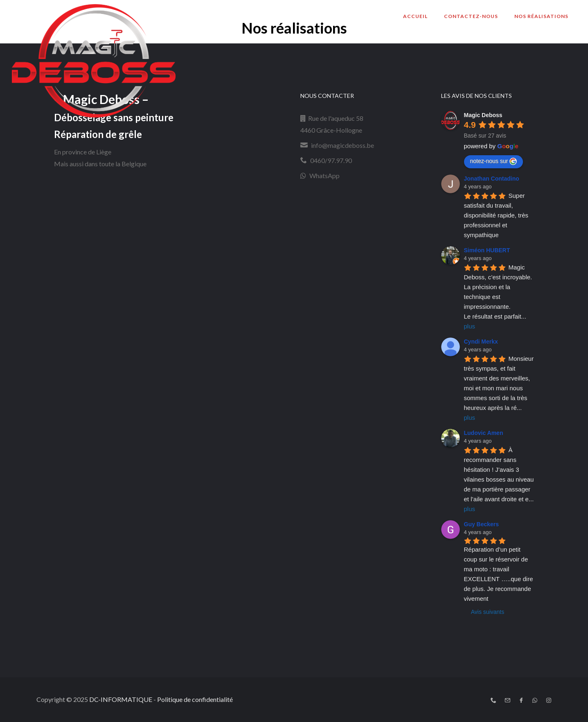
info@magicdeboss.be (342, 145)
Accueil (415, 16)
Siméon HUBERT (487, 250)
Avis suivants (488, 612)
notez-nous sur (494, 161)
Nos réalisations (541, 16)
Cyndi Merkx (481, 342)
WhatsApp (324, 175)
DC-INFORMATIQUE (121, 699)
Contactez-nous (471, 16)
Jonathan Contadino (492, 179)
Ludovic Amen (484, 433)
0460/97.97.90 (331, 160)
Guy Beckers (482, 524)
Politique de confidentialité (195, 699)
